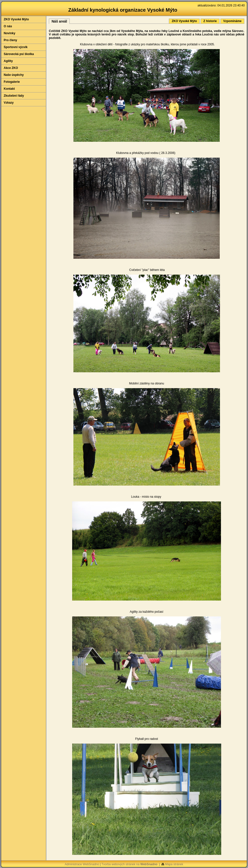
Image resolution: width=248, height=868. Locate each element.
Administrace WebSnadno (82, 864)
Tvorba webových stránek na (129, 864)
